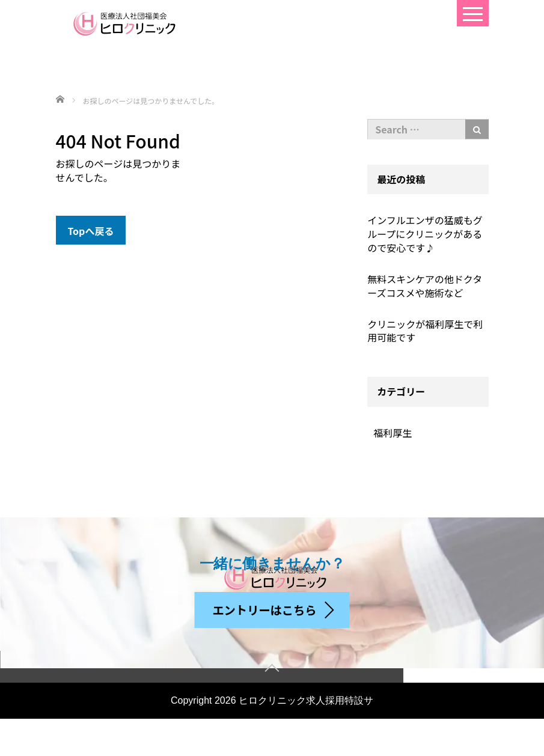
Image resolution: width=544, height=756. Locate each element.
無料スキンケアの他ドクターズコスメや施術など (425, 286)
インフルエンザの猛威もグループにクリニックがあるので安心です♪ (425, 234)
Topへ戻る (91, 231)
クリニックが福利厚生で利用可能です (425, 331)
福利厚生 (393, 433)
